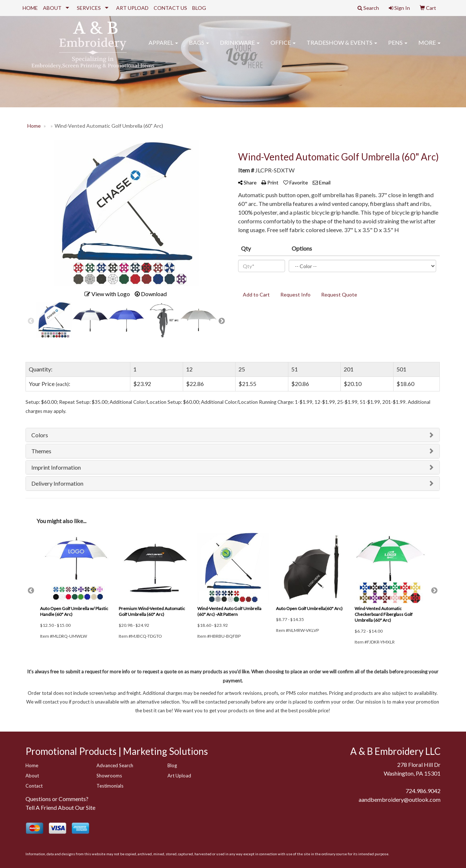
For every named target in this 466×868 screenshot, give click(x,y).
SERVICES (89, 8)
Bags (199, 47)
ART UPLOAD (132, 8)
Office (283, 47)
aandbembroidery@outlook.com (400, 799)
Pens (398, 47)
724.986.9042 (423, 791)
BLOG (199, 8)
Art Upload (179, 776)
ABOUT (52, 8)
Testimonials (110, 786)
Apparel (163, 47)
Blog (172, 765)
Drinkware (240, 47)
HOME (30, 8)
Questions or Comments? (57, 799)
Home (32, 765)
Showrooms (109, 776)
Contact (34, 786)
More (429, 47)
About (32, 776)
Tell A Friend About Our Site (60, 807)
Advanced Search (115, 765)
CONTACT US (170, 8)
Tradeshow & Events (342, 47)
